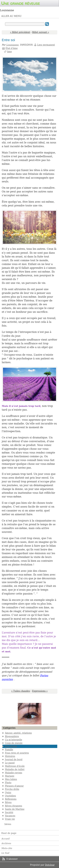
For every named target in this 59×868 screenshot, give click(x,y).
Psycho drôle (12, 789)
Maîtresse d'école (15, 766)
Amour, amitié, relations (18, 733)
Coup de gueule (14, 743)
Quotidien (10, 796)
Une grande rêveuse (21, 3)
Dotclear (50, 865)
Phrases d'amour (14, 786)
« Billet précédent (20, 32)
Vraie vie (10, 819)
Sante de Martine (15, 809)
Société (9, 812)
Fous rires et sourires (17, 753)
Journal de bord (14, 759)
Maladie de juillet (15, 769)
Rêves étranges (13, 806)
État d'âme (12, 48)
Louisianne (12, 45)
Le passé (10, 763)
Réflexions (11, 799)
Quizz (8, 792)
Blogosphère (12, 736)
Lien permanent (46, 45)
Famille (9, 750)
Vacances (10, 816)
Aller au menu (11, 16)
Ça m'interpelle (13, 740)
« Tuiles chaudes (21, 691)
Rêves (8, 802)
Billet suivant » (41, 32)
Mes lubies (11, 779)
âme (9, 52)
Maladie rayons (13, 773)
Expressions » (40, 691)
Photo (8, 783)
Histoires (10, 756)
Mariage (10, 776)
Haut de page (9, 833)
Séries (8, 824)
